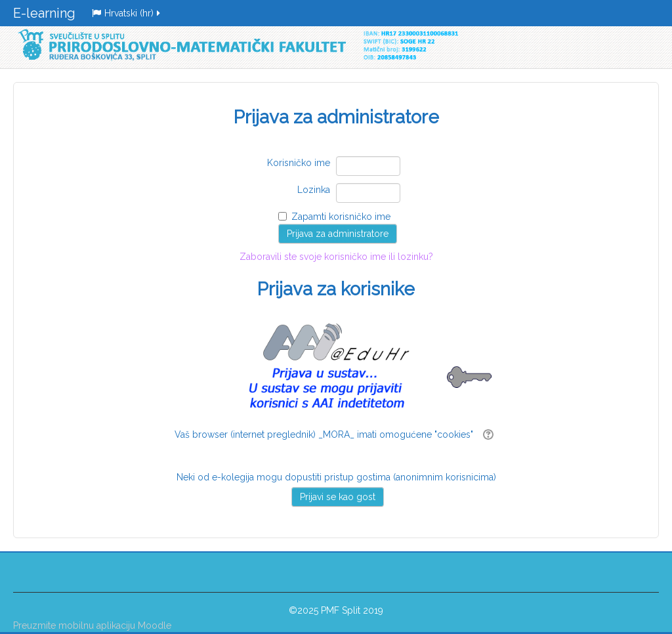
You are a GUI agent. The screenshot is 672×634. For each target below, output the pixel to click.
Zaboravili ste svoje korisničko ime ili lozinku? (336, 280)
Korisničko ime (299, 163)
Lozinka (314, 190)
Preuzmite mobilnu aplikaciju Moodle (92, 625)
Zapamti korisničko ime (341, 217)
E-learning (44, 13)
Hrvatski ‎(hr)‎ (127, 13)
